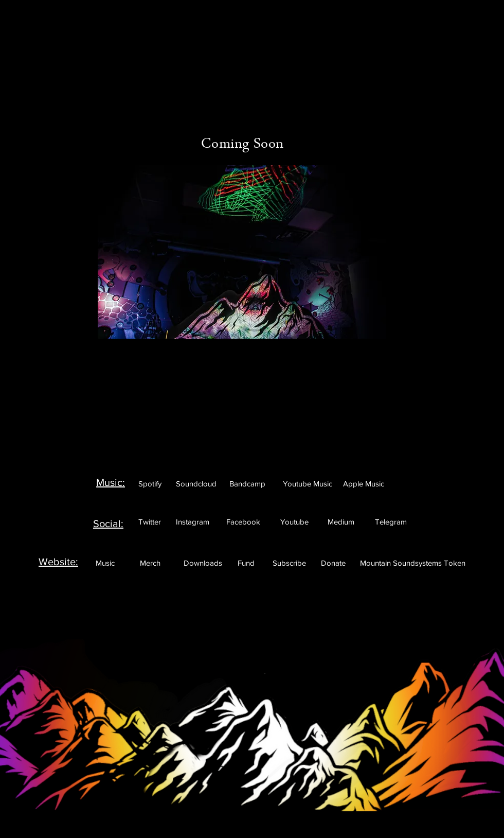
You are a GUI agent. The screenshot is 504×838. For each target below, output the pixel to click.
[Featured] (253, 37)
